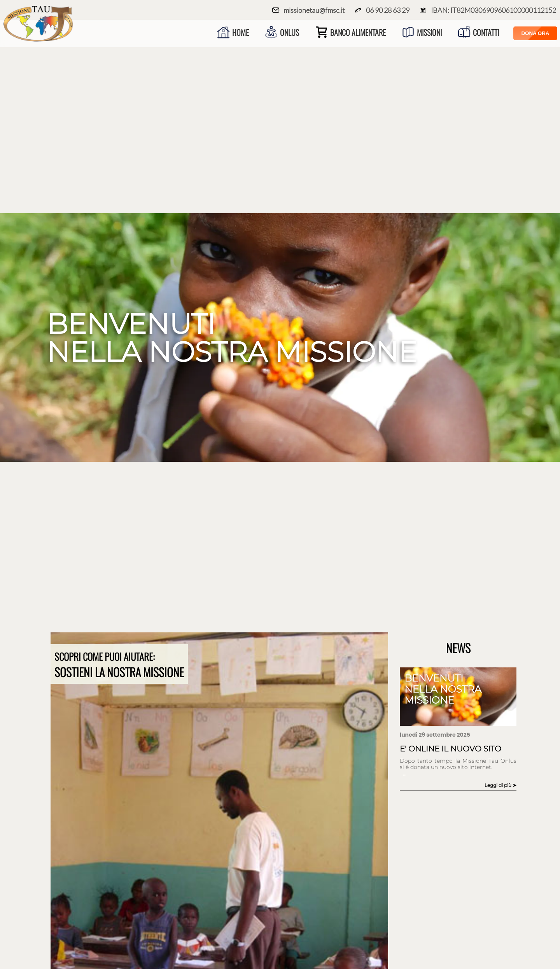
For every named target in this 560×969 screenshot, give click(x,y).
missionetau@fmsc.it (308, 10)
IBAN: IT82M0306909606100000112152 (488, 10)
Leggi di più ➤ (500, 785)
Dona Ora (535, 33)
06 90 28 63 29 (382, 10)
